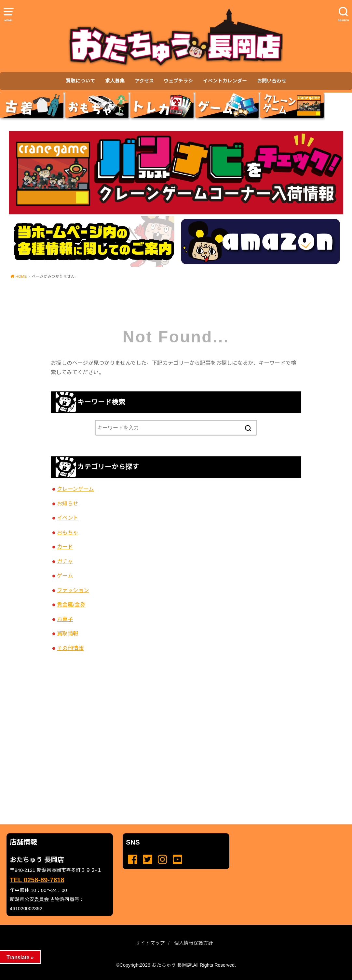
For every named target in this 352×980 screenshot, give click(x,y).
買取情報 (68, 633)
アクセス (144, 81)
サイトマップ (150, 943)
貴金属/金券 (71, 605)
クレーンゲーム (75, 489)
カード (65, 547)
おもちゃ (68, 532)
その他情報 (70, 648)
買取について (80, 81)
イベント (68, 518)
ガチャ (65, 561)
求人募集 (115, 81)
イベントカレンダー (225, 81)
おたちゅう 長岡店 (172, 965)
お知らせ (68, 503)
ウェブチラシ (178, 81)
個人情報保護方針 (194, 943)
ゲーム (65, 576)
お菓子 (65, 619)
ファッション (73, 590)
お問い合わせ (272, 81)
